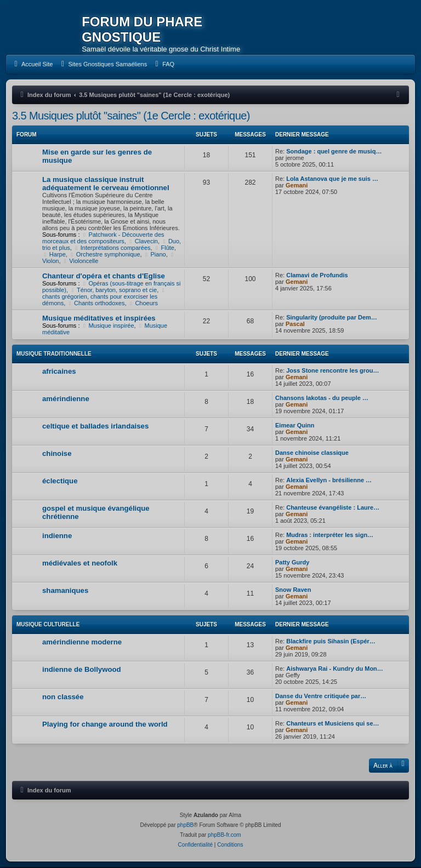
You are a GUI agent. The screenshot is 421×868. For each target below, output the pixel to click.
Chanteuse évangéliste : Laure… (333, 508)
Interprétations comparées (112, 248)
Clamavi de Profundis (317, 276)
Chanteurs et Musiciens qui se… (332, 724)
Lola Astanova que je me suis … (332, 179)
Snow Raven (293, 590)
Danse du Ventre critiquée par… (321, 696)
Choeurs (143, 304)
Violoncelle (81, 261)
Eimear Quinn (295, 426)
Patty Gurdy (292, 563)
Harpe (54, 255)
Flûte (164, 248)
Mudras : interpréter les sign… (330, 535)
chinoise (57, 454)
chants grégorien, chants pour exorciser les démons (105, 298)
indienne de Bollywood (82, 670)
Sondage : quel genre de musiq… (334, 152)
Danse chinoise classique (312, 453)
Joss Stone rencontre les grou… (332, 371)
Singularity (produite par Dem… (332, 318)
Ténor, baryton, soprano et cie (113, 290)
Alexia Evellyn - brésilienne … (329, 481)
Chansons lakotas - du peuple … (322, 398)
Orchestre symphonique (105, 255)
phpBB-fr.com (224, 836)
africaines (59, 372)
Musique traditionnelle (54, 354)
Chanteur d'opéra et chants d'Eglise (104, 276)
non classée (63, 697)
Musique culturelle (48, 625)
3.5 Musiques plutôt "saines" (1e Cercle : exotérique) (131, 116)
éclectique (60, 481)
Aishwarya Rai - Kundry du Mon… (335, 669)
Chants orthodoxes (96, 304)
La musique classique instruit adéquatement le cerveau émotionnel (106, 184)
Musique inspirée (108, 326)
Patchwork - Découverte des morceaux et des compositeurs (103, 238)
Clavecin (143, 242)
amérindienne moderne (82, 643)
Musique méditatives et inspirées (99, 319)
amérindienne (66, 399)
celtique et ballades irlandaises (95, 427)
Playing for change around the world (105, 725)
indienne (57, 536)
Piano (155, 255)
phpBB (185, 826)
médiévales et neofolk (80, 564)
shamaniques (65, 591)
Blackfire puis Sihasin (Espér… (331, 642)
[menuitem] (32, 65)
